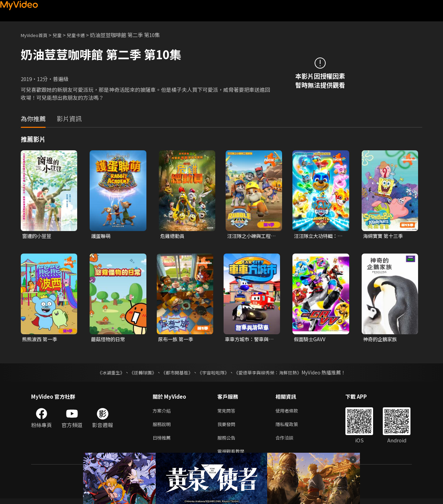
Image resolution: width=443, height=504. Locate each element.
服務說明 (163, 427)
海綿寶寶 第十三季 (384, 236)
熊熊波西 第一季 (41, 340)
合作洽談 (290, 441)
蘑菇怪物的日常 (109, 340)
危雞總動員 (173, 236)
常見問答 (228, 412)
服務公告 (228, 441)
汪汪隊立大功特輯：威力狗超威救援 (317, 236)
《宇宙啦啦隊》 (214, 374)
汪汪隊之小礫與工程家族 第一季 (250, 236)
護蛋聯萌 (101, 236)
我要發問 (228, 427)
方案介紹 (163, 412)
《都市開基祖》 (175, 374)
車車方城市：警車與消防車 (248, 340)
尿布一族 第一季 (177, 340)
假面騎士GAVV (311, 340)
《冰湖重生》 (105, 374)
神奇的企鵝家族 (381, 340)
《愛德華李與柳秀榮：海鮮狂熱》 (272, 374)
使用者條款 (293, 412)
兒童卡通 (83, 35)
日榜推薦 (163, 441)
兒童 (63, 35)
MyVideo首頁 (37, 35)
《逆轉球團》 (139, 374)
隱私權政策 (293, 427)
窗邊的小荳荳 (38, 236)
